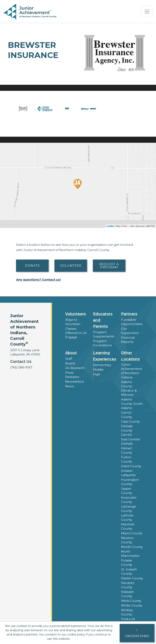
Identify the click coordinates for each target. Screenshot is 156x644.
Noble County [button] (132, 547)
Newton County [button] (127, 540)
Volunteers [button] (76, 314)
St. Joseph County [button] (129, 571)
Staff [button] (69, 359)
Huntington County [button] (130, 482)
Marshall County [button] (128, 526)
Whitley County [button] (127, 612)
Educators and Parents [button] (103, 320)
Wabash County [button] (127, 594)
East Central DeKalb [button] (130, 441)
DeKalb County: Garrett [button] (127, 430)
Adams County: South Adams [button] (132, 404)
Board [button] (70, 363)
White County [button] (132, 605)
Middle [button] (98, 370)
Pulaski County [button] (127, 562)
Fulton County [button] (127, 459)
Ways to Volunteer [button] (73, 322)
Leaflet (110, 226)
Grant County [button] (131, 466)
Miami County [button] (132, 533)
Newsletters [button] (75, 382)
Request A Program (109, 266)
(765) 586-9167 (21, 367)
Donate (32, 266)
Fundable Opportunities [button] (132, 322)
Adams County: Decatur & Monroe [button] (129, 388)
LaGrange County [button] (128, 509)
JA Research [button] (75, 368)
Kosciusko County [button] (129, 500)
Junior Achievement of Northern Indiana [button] (132, 371)
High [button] (97, 374)
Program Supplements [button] (104, 334)
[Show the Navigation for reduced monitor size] (147, 12)
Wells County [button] (131, 601)
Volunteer (71, 266)
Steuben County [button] (128, 585)
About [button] (71, 353)
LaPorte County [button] (127, 517)
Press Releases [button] (72, 375)
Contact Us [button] (21, 362)
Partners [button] (129, 314)
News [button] (70, 386)
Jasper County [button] (127, 491)
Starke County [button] (132, 578)
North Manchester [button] (130, 554)
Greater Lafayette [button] (128, 473)
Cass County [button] (130, 421)
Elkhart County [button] (127, 450)
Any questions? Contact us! (38, 280)
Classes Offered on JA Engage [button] (76, 333)
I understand (137, 633)
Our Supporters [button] (130, 331)
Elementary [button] (102, 365)
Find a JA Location (128, 621)
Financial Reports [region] (128, 340)
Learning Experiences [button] (105, 356)
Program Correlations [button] (102, 343)
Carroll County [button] (127, 415)
